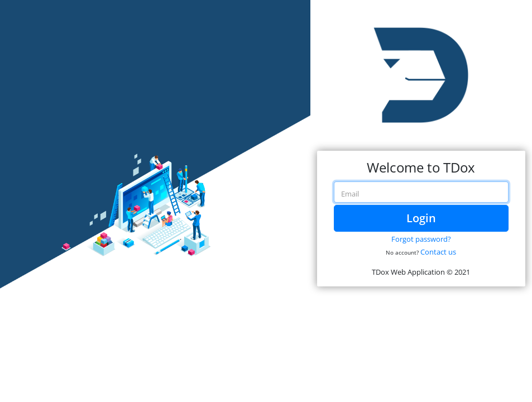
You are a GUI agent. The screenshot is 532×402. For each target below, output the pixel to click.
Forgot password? (421, 239)
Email (350, 194)
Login (421, 218)
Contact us (438, 252)
